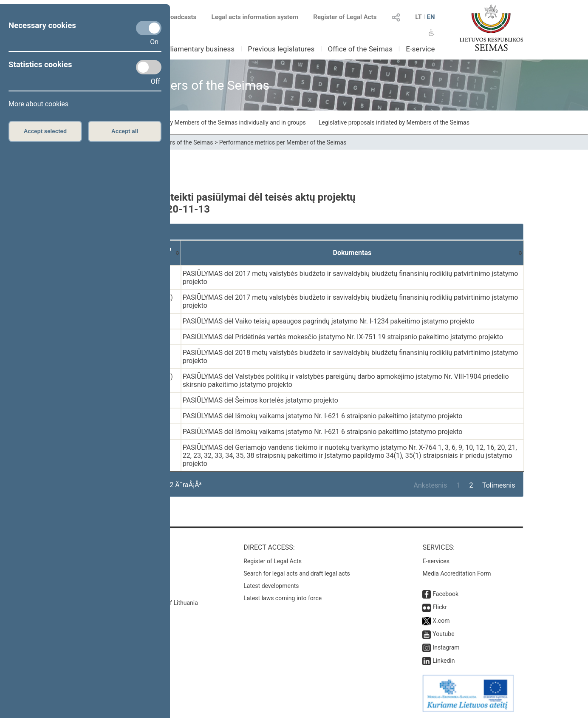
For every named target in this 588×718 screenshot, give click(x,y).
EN (431, 17)
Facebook (445, 594)
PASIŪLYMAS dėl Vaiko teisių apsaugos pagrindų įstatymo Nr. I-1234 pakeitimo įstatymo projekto (329, 321)
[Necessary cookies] (149, 28)
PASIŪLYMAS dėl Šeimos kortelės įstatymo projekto (260, 400)
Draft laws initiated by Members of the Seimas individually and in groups (211, 122)
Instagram (446, 647)
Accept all (125, 131)
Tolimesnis (499, 485)
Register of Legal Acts (345, 17)
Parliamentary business (197, 49)
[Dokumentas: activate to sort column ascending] (352, 253)
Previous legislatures (281, 49)
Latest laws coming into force (283, 598)
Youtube (443, 634)
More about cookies (38, 104)
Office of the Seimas (360, 49)
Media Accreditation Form (457, 573)
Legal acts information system (255, 17)
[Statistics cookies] (149, 67)
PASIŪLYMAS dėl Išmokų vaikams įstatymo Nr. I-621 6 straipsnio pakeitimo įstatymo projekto (323, 416)
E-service (420, 49)
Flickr (440, 607)
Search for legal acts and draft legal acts (297, 573)
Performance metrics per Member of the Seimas (283, 142)
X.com (441, 621)
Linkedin (444, 661)
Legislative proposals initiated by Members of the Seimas (394, 122)
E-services (436, 561)
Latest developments (271, 586)
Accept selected (45, 131)
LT (418, 17)
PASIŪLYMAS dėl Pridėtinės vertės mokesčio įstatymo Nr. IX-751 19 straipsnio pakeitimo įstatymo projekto (343, 337)
